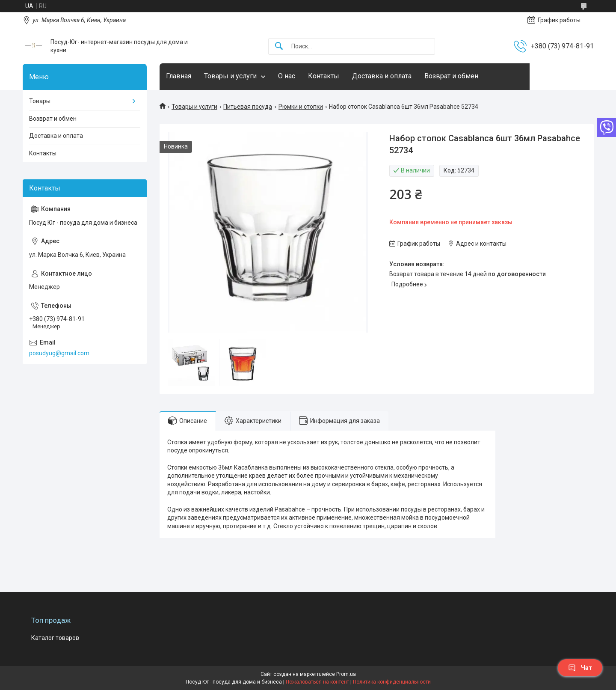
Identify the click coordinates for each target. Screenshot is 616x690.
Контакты (324, 76)
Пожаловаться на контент (317, 682)
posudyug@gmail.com (59, 353)
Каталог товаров (55, 638)
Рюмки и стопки (301, 107)
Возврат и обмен (451, 76)
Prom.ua (346, 674)
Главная (179, 76)
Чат (580, 668)
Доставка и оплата (382, 76)
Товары (40, 101)
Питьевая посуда (248, 107)
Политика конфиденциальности (392, 682)
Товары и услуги (230, 76)
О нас (287, 76)
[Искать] (279, 46)
